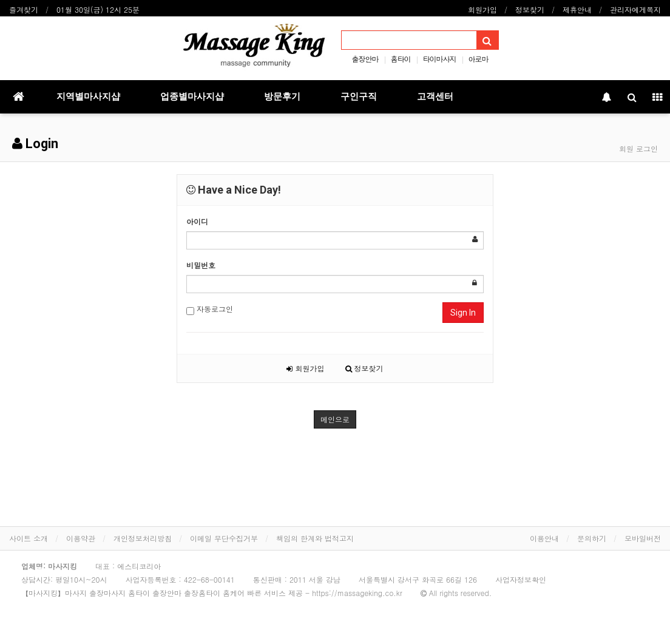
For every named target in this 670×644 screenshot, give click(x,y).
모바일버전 (643, 538)
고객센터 (435, 97)
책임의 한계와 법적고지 (315, 538)
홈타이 (400, 59)
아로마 (479, 59)
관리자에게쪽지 (635, 9)
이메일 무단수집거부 (224, 538)
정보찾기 (530, 9)
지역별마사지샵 (88, 97)
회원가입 (482, 9)
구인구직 (359, 97)
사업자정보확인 (521, 579)
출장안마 (365, 59)
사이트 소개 (29, 538)
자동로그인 (210, 309)
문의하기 (592, 538)
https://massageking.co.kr (357, 593)
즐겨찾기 (24, 9)
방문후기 (282, 97)
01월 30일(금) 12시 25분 (98, 9)
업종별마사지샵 (192, 97)
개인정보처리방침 (143, 538)
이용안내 (544, 538)
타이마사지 (440, 59)
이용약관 (81, 538)
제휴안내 (577, 9)
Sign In (463, 313)
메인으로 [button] (335, 419)
